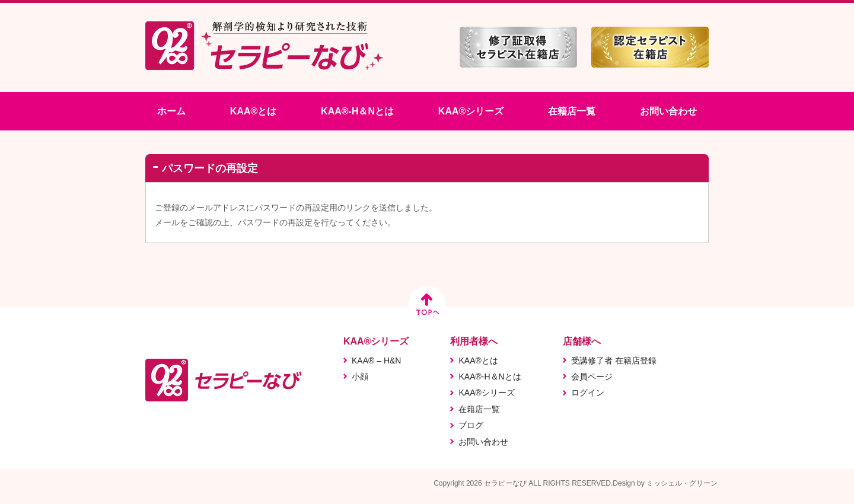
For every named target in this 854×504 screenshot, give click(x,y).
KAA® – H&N (376, 361)
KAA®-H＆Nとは (357, 111)
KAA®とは (253, 111)
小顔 (360, 377)
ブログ (471, 425)
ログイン (588, 393)
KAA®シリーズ (471, 111)
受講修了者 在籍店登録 (614, 361)
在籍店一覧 (572, 111)
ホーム (171, 111)
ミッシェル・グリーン (682, 483)
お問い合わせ (668, 111)
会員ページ (592, 377)
